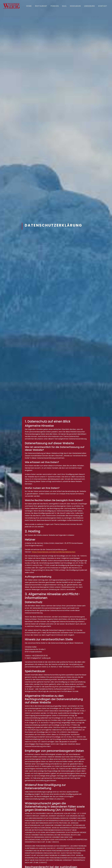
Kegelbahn (75, 6)
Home (29, 6)
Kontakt (103, 6)
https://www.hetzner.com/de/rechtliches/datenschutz (54, 552)
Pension (55, 6)
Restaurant (41, 6)
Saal (64, 6)
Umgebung (90, 6)
